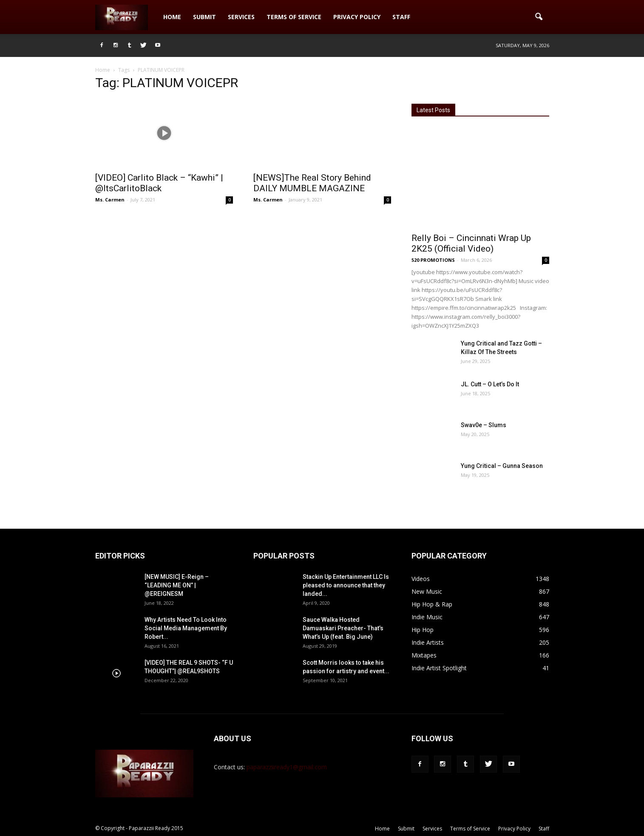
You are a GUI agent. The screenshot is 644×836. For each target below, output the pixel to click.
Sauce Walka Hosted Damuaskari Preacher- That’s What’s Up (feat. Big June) (343, 628)
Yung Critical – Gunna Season (502, 466)
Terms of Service (294, 17)
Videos (421, 579)
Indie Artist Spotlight (439, 668)
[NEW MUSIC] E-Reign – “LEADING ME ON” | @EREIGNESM (177, 585)
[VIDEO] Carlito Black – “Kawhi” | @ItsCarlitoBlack (159, 183)
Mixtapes (424, 655)
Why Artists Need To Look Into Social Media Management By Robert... (186, 628)
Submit (204, 17)
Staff (401, 17)
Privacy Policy (357, 17)
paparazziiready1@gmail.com (287, 767)
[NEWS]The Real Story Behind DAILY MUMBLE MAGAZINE (312, 183)
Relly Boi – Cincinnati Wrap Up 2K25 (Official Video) (471, 243)
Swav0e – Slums (484, 425)
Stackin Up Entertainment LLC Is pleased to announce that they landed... (346, 585)
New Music (427, 591)
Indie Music (427, 617)
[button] (539, 17)
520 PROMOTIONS (433, 260)
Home (172, 17)
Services (241, 17)
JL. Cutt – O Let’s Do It (490, 384)
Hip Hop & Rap (432, 604)
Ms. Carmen (110, 200)
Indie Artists (428, 642)
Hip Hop (423, 630)
